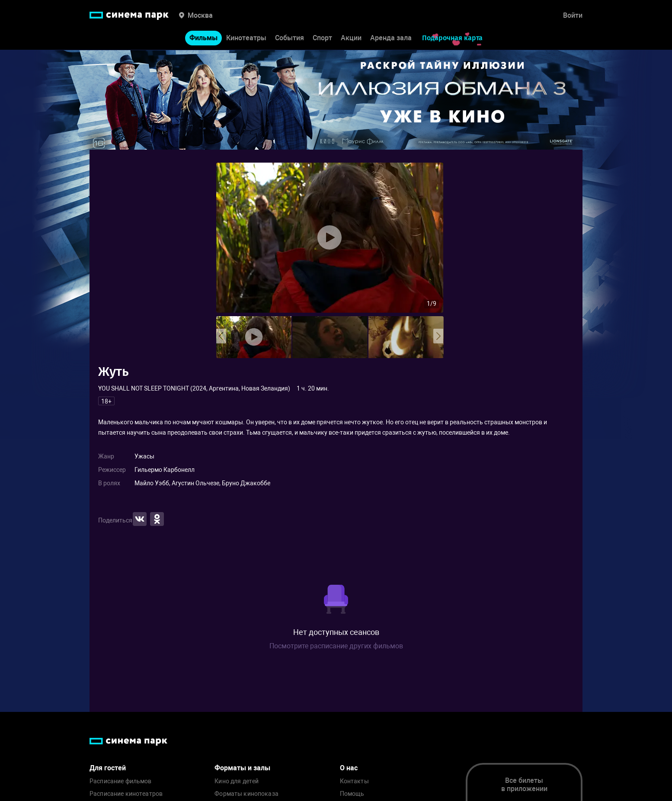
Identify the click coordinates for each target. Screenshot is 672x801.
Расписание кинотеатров (126, 794)
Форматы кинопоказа (246, 794)
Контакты (354, 781)
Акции (351, 38)
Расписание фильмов (121, 781)
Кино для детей (237, 781)
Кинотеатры (246, 38)
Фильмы (203, 38)
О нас (349, 768)
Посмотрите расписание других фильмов (336, 646)
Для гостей (108, 768)
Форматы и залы (242, 768)
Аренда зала (391, 38)
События (290, 38)
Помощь (352, 794)
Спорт (322, 38)
